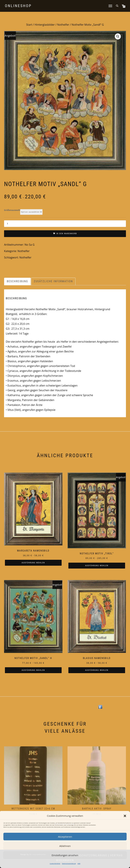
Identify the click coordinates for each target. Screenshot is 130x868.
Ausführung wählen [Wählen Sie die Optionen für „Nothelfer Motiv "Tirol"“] (97, 566)
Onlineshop (18, 6)
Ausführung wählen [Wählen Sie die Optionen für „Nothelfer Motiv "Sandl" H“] (33, 670)
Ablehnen (65, 846)
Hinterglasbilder (45, 25)
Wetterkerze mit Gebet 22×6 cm (33, 809)
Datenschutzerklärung (69, 863)
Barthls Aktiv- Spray (97, 809)
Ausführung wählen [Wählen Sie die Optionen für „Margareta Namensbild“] (33, 563)
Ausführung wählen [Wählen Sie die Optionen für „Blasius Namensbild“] (97, 670)
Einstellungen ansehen (65, 855)
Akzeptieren (65, 837)
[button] (125, 816)
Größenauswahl (12, 210)
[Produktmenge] (65, 224)
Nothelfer (63, 25)
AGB (79, 863)
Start (29, 25)
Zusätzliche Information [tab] (53, 281)
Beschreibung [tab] (17, 281)
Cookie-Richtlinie (55, 863)
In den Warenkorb (67, 234)
